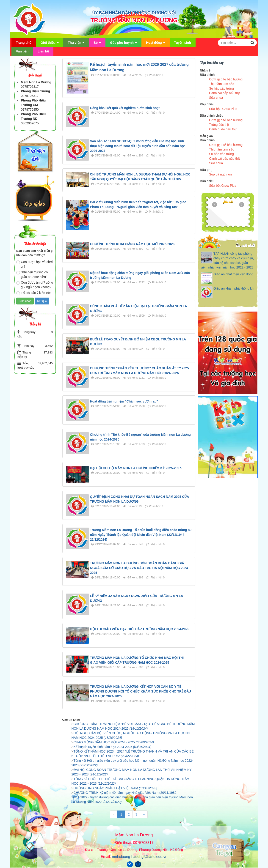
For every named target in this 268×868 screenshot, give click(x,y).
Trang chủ (24, 43)
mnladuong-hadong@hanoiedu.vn (140, 857)
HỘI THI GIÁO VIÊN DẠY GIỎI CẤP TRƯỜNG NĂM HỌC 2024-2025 (140, 629)
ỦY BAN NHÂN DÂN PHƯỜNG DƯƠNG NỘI (134, 13)
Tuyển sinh (183, 43)
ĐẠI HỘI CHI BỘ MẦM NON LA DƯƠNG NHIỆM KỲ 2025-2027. (136, 468)
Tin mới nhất (245, 245)
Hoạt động (156, 44)
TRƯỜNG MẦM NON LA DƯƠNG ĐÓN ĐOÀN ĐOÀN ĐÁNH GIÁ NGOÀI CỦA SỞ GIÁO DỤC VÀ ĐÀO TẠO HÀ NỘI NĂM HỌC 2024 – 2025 (140, 568)
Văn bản (22, 51)
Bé (97, 44)
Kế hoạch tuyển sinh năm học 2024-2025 (112, 747)
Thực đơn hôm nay (212, 62)
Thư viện (76, 44)
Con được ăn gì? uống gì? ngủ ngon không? (35, 285)
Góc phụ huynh (123, 44)
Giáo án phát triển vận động (233, 274)
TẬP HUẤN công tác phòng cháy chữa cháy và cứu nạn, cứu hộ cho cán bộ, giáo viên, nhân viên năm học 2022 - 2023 (227, 260)
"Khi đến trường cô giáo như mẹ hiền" (32, 274)
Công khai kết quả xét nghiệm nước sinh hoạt (125, 108)
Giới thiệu (50, 44)
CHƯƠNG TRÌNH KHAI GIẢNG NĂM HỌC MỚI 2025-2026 (132, 244)
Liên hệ (43, 51)
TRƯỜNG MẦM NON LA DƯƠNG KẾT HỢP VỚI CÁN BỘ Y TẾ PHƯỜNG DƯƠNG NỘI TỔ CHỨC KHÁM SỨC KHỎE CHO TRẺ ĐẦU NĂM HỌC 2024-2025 (141, 691)
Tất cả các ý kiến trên (34, 293)
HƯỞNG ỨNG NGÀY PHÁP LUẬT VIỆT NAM (115, 788)
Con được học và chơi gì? (35, 264)
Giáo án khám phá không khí (234, 288)
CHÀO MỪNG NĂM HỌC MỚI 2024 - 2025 (114, 742)
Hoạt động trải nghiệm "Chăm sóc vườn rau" (124, 401)
